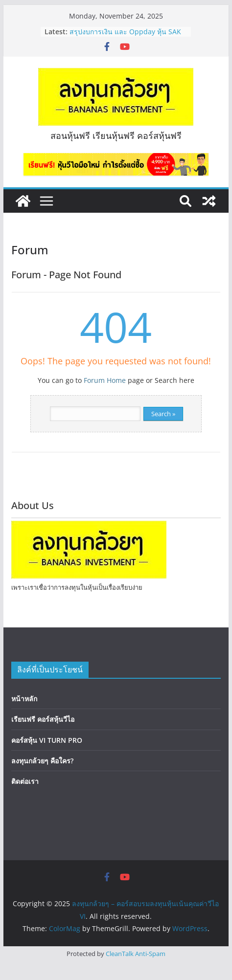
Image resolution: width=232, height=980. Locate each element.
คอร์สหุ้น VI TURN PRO (47, 740)
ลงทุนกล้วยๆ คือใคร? (42, 761)
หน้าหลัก (24, 699)
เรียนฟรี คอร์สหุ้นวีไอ (43, 719)
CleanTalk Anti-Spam (136, 954)
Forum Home (105, 380)
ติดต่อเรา (25, 781)
